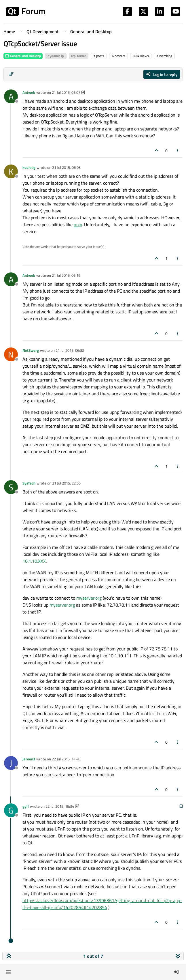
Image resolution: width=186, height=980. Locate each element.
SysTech (29, 483)
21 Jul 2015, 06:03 (66, 167)
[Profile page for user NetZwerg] (11, 354)
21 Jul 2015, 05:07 (66, 92)
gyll (26, 806)
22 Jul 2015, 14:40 (66, 759)
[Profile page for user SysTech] (11, 487)
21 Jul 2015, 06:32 (70, 350)
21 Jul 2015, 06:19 (66, 275)
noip (78, 225)
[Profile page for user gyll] (11, 810)
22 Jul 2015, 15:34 (60, 806)
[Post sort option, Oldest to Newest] (11, 74)
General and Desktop (23, 56)
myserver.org (89, 598)
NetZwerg (31, 350)
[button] (8, 972)
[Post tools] (178, 150)
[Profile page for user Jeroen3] (11, 763)
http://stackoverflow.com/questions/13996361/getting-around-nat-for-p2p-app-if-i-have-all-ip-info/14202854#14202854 (102, 904)
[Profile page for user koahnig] (11, 171)
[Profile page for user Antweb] (11, 96)
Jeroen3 (29, 759)
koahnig (29, 167)
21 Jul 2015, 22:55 (66, 483)
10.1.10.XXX (34, 561)
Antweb (29, 92)
